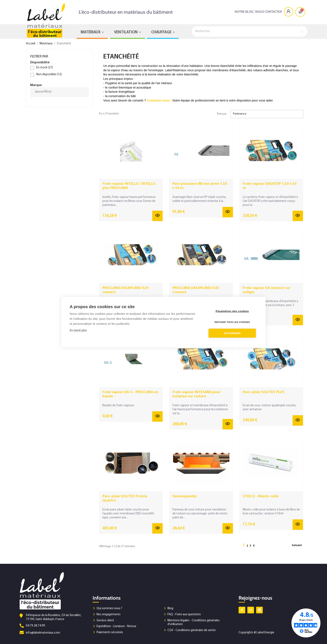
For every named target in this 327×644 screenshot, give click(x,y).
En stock (45, 68)
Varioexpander (185, 496)
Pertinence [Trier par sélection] (240, 114)
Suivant (297, 545)
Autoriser (232, 333)
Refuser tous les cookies (232, 322)
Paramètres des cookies (232, 311)
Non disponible (49, 74)
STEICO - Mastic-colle (261, 496)
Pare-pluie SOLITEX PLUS (264, 392)
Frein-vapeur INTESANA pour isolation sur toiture (197, 394)
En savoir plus (78, 330)
